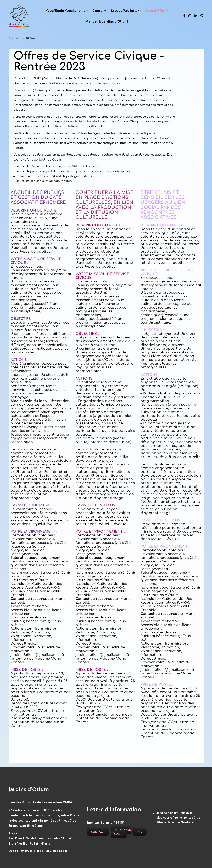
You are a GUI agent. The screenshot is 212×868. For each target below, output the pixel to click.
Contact (98, 832)
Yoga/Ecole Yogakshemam (67, 11)
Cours (97, 11)
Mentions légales (121, 832)
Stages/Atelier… (124, 11)
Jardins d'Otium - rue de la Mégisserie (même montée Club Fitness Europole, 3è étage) (178, 818)
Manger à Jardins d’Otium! (107, 21)
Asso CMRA (155, 11)
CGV (140, 832)
